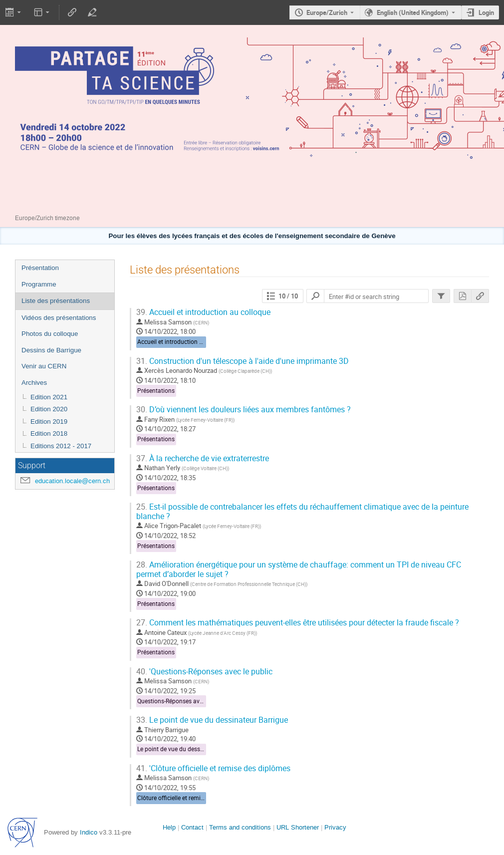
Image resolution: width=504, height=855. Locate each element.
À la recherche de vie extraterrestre (203, 458)
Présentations (156, 391)
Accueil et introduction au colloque (203, 312)
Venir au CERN (44, 366)
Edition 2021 (49, 397)
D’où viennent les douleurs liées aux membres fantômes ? (244, 410)
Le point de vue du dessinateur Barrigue (212, 720)
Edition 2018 (49, 433)
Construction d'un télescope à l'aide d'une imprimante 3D (243, 361)
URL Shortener (298, 827)
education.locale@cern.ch (72, 481)
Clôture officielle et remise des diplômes (191, 798)
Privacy (335, 827)
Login (486, 12)
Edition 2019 (49, 422)
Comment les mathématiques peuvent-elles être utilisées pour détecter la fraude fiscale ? (298, 623)
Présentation (40, 268)
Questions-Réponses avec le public (183, 701)
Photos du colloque (50, 334)
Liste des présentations (56, 301)
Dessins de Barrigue (51, 350)
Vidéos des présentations (59, 318)
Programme (39, 284)
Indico (89, 832)
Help (169, 827)
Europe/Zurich (327, 12)
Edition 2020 (49, 409)
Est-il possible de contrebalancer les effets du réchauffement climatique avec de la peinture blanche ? (302, 512)
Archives (34, 383)
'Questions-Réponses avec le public (204, 672)
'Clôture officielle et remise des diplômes (213, 768)
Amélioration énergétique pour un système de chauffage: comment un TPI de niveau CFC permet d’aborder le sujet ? (299, 570)
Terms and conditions (240, 827)
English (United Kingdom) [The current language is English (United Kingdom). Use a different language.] (413, 12)
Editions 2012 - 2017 (61, 446)
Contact (192, 827)
